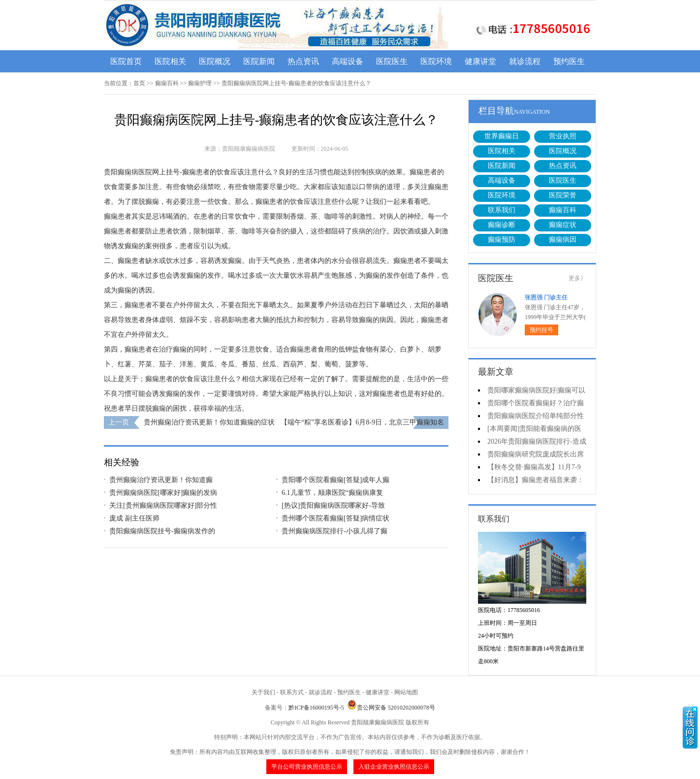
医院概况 (215, 61)
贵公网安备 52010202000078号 (391, 708)
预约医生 (569, 61)
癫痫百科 (167, 83)
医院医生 (392, 61)
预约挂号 (541, 330)
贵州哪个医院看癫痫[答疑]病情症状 (335, 518)
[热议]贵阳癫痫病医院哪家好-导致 (333, 505)
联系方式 (292, 692)
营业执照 (563, 136)
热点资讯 (303, 61)
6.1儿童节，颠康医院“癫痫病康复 (332, 493)
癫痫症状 (563, 225)
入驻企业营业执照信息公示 (394, 767)
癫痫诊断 (502, 225)
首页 (139, 83)
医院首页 (126, 61)
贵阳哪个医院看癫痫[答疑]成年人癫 (335, 480)
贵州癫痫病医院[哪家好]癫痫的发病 (163, 493)
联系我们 (502, 210)
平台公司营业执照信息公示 (307, 767)
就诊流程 (525, 61)
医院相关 (170, 61)
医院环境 (436, 61)
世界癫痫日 (502, 136)
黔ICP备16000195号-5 (316, 708)
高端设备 (348, 61)
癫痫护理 (200, 83)
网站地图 (406, 692)
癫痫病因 (563, 240)
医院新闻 (259, 61)
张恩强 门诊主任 (546, 297)
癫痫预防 (502, 240)
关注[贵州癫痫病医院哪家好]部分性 (163, 505)
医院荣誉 (563, 195)
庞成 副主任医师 (134, 518)
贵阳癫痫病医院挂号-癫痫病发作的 (162, 531)
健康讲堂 (480, 61)
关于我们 (263, 692)
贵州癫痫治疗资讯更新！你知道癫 (161, 480)
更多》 (577, 278)
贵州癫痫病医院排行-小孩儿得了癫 (334, 531)
